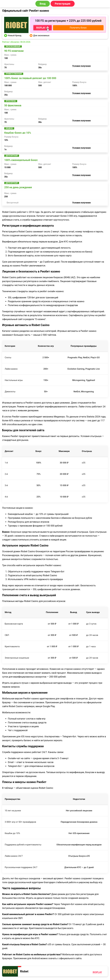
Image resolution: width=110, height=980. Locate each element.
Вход (43, 4)
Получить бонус (78, 28)
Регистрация (63, 4)
